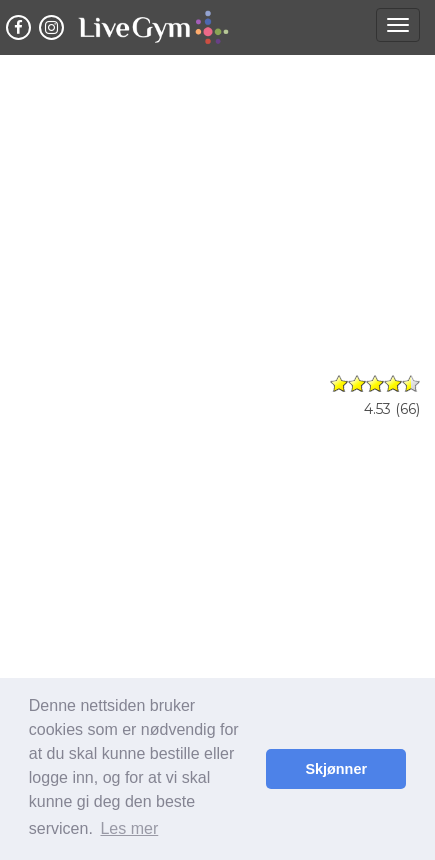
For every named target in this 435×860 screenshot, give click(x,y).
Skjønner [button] (336, 769)
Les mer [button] (129, 828)
